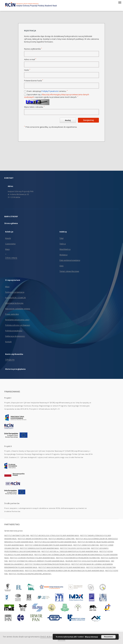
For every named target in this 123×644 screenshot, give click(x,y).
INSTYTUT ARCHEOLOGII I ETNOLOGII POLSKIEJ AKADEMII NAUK (55, 535)
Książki (8, 238)
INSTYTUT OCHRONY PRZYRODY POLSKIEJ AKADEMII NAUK (33, 558)
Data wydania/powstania (70, 260)
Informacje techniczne (14, 303)
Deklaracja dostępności (15, 336)
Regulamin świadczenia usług (17, 320)
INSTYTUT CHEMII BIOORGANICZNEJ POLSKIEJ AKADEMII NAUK (49, 545)
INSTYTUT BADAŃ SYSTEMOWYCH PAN (33, 539)
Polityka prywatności (14, 331)
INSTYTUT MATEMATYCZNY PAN (17, 535)
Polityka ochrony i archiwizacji (18, 325)
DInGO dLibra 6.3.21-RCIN (52, 637)
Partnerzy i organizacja (15, 292)
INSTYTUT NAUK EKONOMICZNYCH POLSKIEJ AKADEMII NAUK (62, 567)
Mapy (7, 249)
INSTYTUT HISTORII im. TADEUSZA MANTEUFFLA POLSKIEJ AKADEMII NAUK (70, 551)
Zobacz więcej (11, 258)
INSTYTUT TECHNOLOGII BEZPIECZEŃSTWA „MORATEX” (30, 574)
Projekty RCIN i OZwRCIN (15, 298)
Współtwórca (65, 249)
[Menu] (120, 2)
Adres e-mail (30, 59)
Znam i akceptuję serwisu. (47, 91)
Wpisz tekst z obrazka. (34, 107)
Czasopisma (10, 244)
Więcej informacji (91, 637)
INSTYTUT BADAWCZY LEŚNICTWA (62, 539)
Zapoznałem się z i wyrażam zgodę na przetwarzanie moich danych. (57, 96)
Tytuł (61, 238)
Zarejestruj (88, 120)
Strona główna (11, 223)
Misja (7, 287)
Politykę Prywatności (50, 91)
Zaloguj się (10, 360)
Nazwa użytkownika (33, 49)
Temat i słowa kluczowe (69, 271)
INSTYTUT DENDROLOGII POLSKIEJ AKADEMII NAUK (40, 548)
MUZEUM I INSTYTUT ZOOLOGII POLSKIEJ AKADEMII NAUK (88, 561)
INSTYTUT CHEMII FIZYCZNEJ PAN (86, 545)
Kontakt (8, 342)
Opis (61, 266)
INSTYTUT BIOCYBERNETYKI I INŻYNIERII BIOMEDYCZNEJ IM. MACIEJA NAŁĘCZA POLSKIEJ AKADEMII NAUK (65, 570)
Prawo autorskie (12, 314)
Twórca (63, 244)
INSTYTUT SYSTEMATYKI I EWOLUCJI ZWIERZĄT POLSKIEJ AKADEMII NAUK (37, 561)
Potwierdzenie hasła (34, 81)
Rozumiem (108, 637)
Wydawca (63, 255)
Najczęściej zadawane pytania (18, 309)
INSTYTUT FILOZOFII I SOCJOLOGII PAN (75, 548)
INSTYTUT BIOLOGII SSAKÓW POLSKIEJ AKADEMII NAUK (56, 542)
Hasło (27, 70)
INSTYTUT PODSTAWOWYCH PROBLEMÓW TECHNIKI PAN (78, 558)
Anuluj (68, 120)
